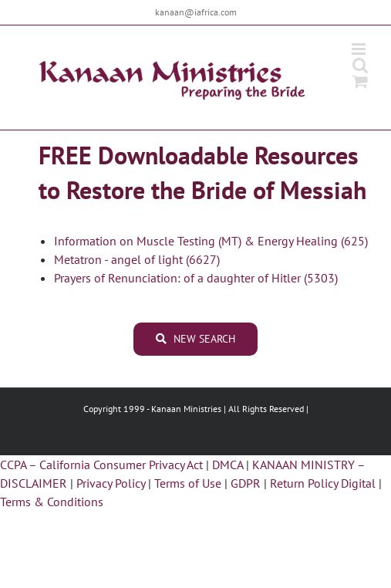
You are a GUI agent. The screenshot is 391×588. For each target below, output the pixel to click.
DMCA (228, 465)
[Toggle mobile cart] (360, 81)
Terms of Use (188, 483)
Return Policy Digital (323, 483)
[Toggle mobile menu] (360, 49)
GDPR (246, 483)
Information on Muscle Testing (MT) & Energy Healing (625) (211, 241)
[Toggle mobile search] (360, 65)
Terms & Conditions (52, 502)
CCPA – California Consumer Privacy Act (101, 465)
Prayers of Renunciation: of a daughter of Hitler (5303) (196, 278)
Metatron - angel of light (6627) (137, 259)
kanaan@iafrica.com (196, 12)
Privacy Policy (111, 483)
